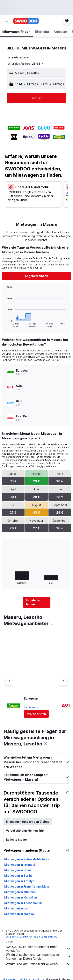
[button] (7, 21)
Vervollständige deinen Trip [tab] (25, 831)
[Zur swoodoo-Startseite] (26, 21)
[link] (36, 276)
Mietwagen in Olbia (18, 870)
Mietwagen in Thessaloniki (23, 903)
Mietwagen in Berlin (18, 876)
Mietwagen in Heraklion (21, 897)
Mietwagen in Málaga (19, 914)
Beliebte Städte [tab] (16, 840)
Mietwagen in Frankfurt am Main (27, 886)
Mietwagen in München (20, 892)
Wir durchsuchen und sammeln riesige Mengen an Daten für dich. (38, 957)
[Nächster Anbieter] (64, 682)
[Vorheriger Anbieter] (9, 682)
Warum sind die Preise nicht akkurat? (38, 964)
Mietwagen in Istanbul (20, 865)
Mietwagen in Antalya (19, 881)
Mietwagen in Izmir (17, 908)
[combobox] (19, 57)
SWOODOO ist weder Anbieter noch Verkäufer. (38, 949)
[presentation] (52, 623)
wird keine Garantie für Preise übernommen (31, 937)
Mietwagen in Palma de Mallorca (27, 859)
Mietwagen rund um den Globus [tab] (28, 822)
